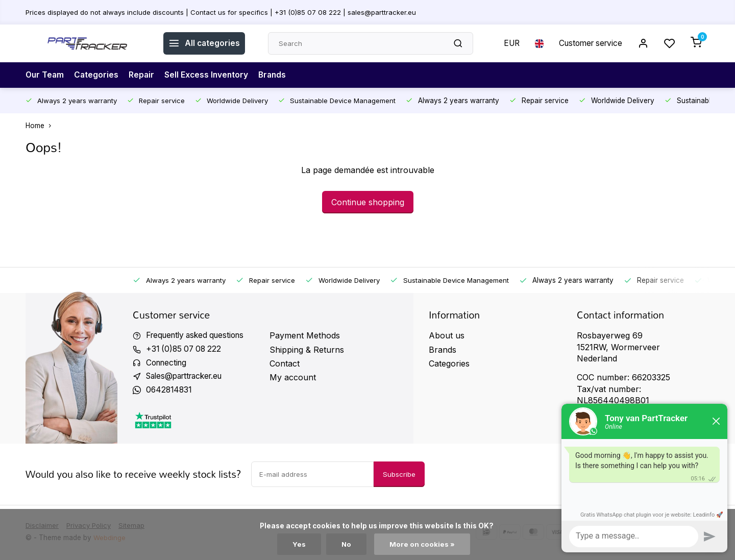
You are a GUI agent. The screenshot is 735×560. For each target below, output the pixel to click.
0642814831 (170, 392)
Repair (144, 75)
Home (41, 126)
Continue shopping (368, 202)
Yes (299, 544)
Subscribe (399, 476)
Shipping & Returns (307, 350)
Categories (98, 75)
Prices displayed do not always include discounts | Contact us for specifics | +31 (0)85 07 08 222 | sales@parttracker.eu (223, 12)
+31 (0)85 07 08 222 (186, 350)
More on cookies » (422, 544)
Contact (285, 363)
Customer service (588, 43)
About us (447, 335)
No (346, 544)
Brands (277, 75)
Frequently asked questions (199, 335)
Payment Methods (305, 335)
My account (293, 377)
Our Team (45, 75)
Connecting (168, 363)
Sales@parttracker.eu (188, 377)
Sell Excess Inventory (210, 75)
